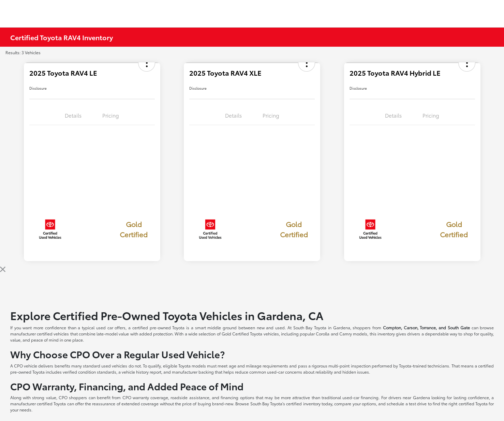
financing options (237, 397)
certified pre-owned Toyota (159, 327)
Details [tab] (73, 115)
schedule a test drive (407, 403)
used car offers (111, 327)
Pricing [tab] (111, 115)
